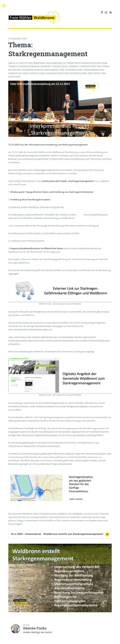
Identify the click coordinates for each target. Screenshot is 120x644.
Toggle (6, 6)
